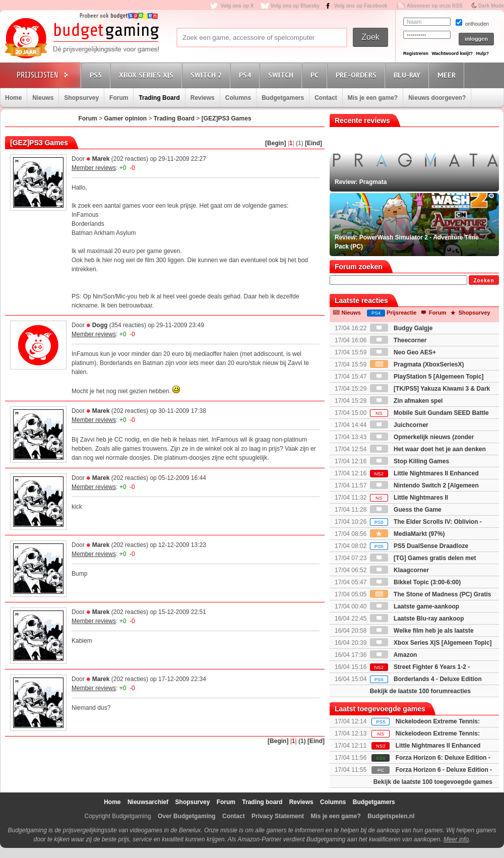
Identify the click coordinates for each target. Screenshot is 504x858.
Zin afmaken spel (406, 401)
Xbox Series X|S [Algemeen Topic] (431, 643)
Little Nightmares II (409, 498)
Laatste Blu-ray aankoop (417, 619)
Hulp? (482, 53)
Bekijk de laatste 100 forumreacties (420, 691)
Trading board (262, 802)
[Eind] (313, 143)
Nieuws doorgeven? (437, 98)
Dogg (100, 325)
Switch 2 (208, 75)
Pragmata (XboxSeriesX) (417, 364)
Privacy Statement (278, 816)
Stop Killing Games (409, 461)
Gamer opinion (125, 118)
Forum (119, 98)
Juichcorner (399, 425)
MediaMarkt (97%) (407, 534)
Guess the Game (406, 510)
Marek (101, 159)
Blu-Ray (408, 75)
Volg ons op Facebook (361, 6)
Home (13, 98)
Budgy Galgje (401, 328)
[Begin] (275, 143)
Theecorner (398, 340)
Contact (326, 98)
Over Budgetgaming (187, 816)
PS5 (97, 75)
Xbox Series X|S (148, 75)
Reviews (203, 98)
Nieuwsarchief (148, 802)
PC (316, 75)
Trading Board (159, 98)
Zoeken (484, 281)
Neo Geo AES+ (403, 352)
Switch (282, 75)
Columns (238, 98)
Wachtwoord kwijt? (452, 53)
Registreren (416, 53)
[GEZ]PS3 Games (227, 118)
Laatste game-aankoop (415, 606)
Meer (448, 75)
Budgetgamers (283, 98)
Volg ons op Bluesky (295, 6)
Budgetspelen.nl (391, 816)
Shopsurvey (81, 98)
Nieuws (43, 98)
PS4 (246, 75)
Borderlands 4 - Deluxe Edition (426, 679)
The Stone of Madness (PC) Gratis (431, 594)
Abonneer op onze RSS (435, 6)
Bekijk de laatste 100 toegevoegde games (433, 782)
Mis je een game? (373, 98)
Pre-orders (358, 75)
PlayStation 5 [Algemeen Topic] (427, 377)
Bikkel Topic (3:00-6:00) (416, 582)
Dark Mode (491, 6)
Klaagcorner (399, 570)
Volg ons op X (237, 6)
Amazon (394, 655)
